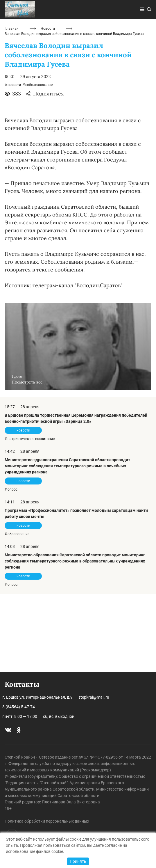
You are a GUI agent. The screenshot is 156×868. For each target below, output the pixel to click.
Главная (12, 107)
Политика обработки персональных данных (47, 821)
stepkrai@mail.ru (94, 697)
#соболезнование (38, 163)
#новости (13, 163)
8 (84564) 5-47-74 (19, 707)
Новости (48, 107)
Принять (78, 861)
